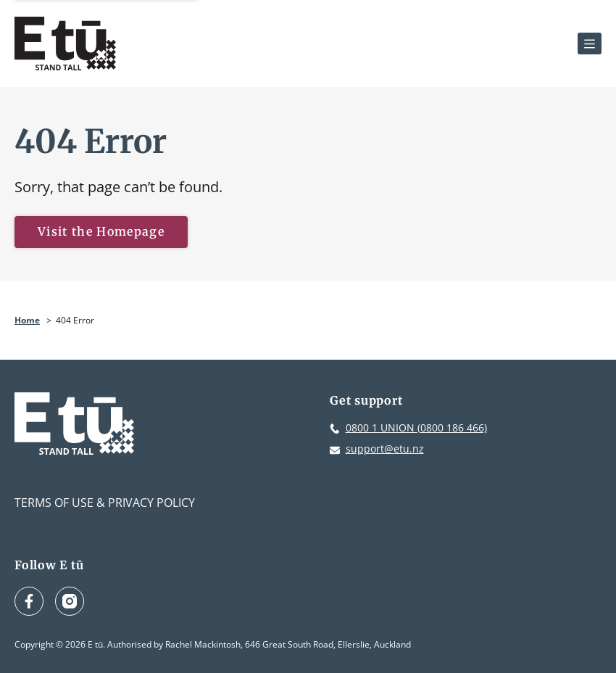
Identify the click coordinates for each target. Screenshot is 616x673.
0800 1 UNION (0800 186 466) (416, 428)
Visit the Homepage (101, 231)
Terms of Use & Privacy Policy (105, 503)
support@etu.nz (385, 449)
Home (27, 320)
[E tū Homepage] (65, 44)
